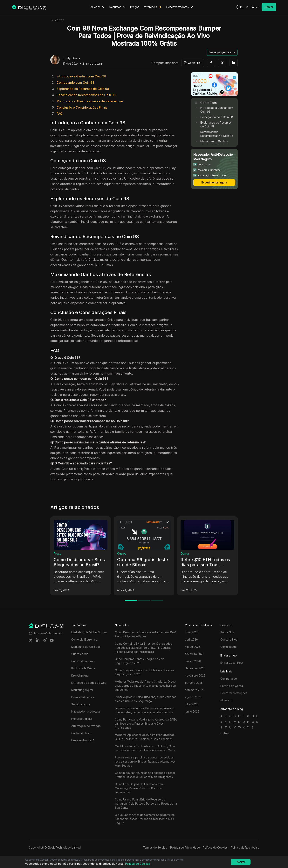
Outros (122, 553)
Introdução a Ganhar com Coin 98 (81, 76)
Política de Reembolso (245, 847)
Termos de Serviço (155, 847)
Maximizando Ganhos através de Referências (90, 101)
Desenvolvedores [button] (180, 7)
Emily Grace (72, 58)
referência (150, 7)
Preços (135, 7)
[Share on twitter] (31, 640)
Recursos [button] (117, 7)
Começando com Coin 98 (75, 82)
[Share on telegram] (45, 640)
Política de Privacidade (185, 847)
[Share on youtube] (52, 640)
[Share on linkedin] (38, 640)
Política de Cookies (215, 847)
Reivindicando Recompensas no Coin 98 (86, 95)
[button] (242, 7)
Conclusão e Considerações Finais (82, 107)
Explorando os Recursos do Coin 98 (83, 89)
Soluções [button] (97, 7)
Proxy (57, 553)
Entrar (255, 7)
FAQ (60, 114)
